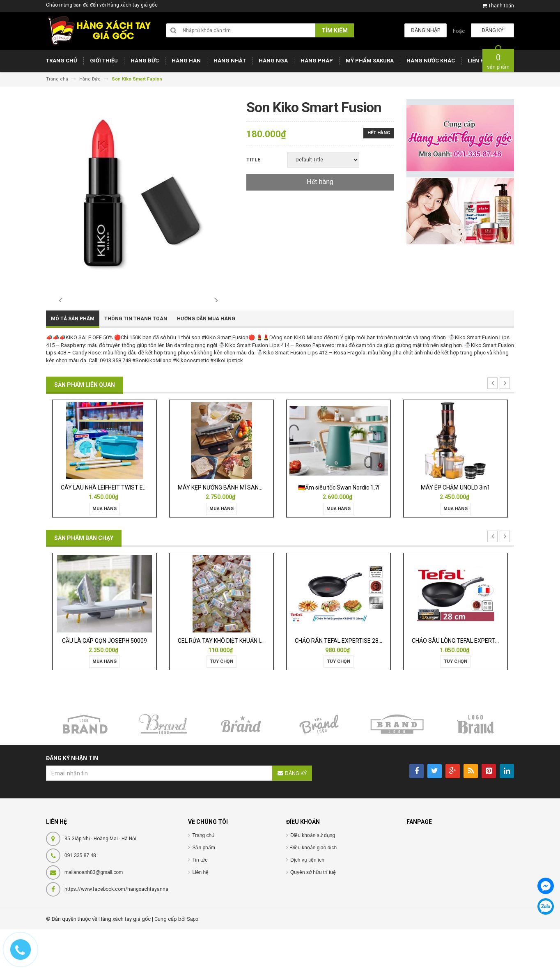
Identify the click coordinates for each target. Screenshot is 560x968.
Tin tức (200, 899)
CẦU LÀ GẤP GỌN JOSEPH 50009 (104, 679)
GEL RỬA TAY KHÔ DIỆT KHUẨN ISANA (227, 679)
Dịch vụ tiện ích (307, 899)
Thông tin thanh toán (136, 357)
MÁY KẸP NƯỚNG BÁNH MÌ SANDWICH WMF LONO (242, 526)
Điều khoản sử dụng (313, 874)
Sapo (193, 958)
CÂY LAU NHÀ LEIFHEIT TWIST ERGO (108, 526)
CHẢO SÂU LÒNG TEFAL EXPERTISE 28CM (466, 679)
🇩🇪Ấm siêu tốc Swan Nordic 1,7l (339, 526)
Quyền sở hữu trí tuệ (313, 911)
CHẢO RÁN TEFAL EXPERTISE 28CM (341, 679)
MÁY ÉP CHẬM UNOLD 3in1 (456, 526)
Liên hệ (200, 911)
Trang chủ (203, 874)
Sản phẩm (203, 887)
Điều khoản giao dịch (313, 887)
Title (253, 160)
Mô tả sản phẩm (73, 357)
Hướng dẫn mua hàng (206, 357)
